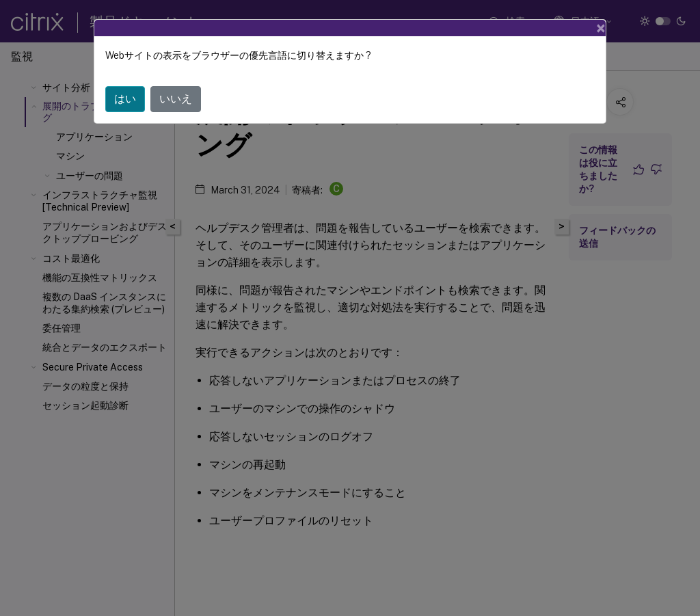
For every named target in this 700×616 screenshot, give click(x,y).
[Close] (601, 28)
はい (125, 99)
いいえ (176, 99)
